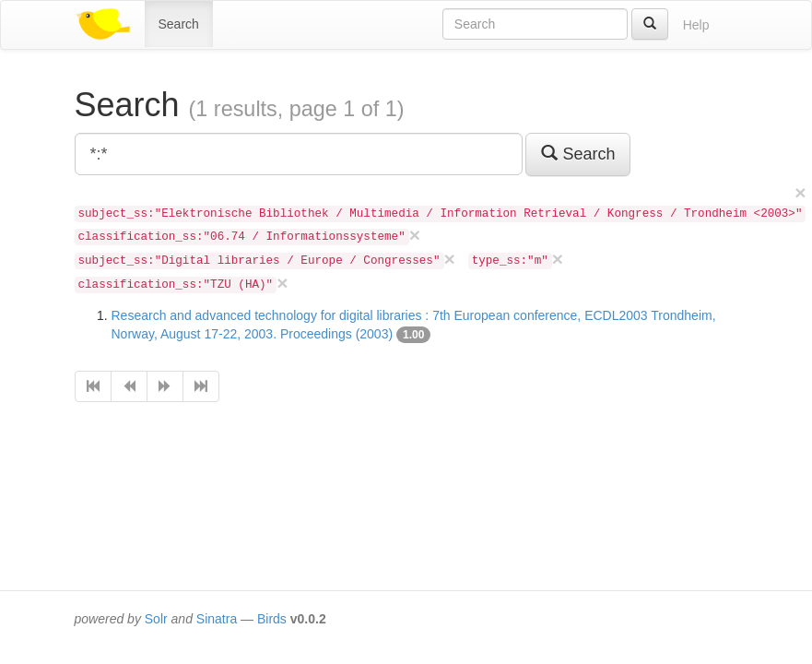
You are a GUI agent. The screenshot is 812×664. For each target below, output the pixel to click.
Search (179, 24)
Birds (272, 619)
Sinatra (217, 619)
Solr (156, 619)
